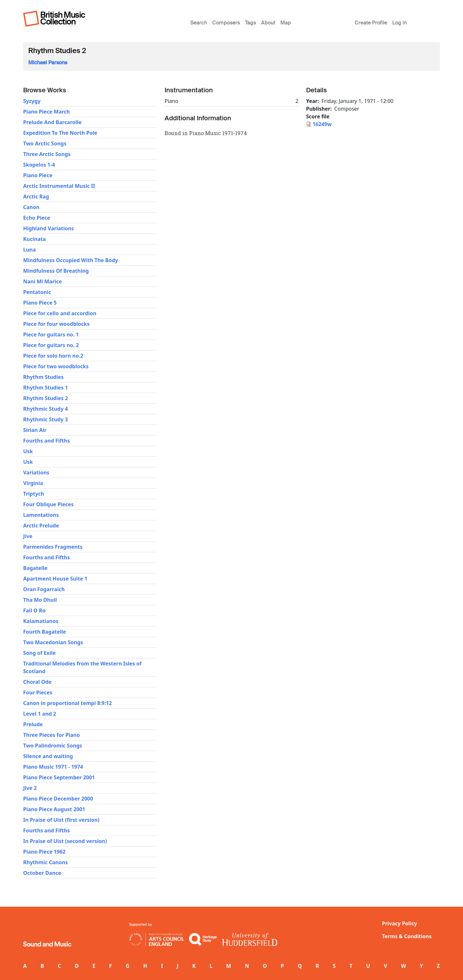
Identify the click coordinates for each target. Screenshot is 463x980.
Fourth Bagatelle (45, 632)
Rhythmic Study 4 (45, 409)
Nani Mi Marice (42, 281)
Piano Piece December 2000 (58, 799)
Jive (28, 536)
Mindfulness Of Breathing (56, 271)
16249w (322, 124)
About (268, 23)
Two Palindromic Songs (53, 746)
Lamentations (41, 515)
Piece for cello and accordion (60, 313)
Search (199, 23)
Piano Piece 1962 (44, 852)
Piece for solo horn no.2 (53, 356)
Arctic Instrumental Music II (59, 186)
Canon (31, 207)
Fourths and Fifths (46, 441)
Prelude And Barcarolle (52, 122)
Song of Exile (39, 653)
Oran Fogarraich (44, 589)
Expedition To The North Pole (60, 133)
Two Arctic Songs (45, 143)
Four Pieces (38, 692)
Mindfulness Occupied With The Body (71, 260)
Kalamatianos (41, 621)
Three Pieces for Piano (51, 735)
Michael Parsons (48, 63)
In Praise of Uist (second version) (65, 841)
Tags (250, 23)
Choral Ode (37, 682)
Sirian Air (35, 430)
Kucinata (35, 239)
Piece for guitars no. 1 (51, 334)
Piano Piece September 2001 (59, 777)
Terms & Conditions (407, 936)
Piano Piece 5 (40, 303)
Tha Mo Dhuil (40, 600)
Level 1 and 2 (40, 714)
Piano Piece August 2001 (54, 809)
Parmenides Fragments (53, 547)
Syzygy (32, 101)
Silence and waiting (48, 756)
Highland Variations (49, 228)
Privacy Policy (399, 923)
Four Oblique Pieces (48, 504)
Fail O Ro (34, 610)
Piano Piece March (46, 112)
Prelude (33, 724)
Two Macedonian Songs (53, 642)
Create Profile (371, 23)
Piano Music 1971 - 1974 (53, 767)
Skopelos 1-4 (39, 165)
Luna (29, 250)
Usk (28, 451)
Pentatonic (37, 292)
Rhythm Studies (43, 377)
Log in (399, 23)
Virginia (33, 483)
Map (286, 23)
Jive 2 (30, 788)
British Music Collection (63, 18)
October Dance (42, 873)
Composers (226, 23)
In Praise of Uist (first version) (61, 820)
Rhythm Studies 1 (45, 388)
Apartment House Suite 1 (55, 579)
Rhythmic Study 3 (45, 419)
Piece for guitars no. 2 (51, 345)
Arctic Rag (36, 197)
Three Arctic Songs (47, 154)
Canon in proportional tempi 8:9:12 (68, 703)
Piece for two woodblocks (56, 366)
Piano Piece (38, 175)
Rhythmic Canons (45, 862)
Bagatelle (35, 568)
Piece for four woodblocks (56, 324)
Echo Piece (37, 218)
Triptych (34, 494)
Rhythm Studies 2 (45, 398)
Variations (36, 472)
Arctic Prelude (41, 526)
